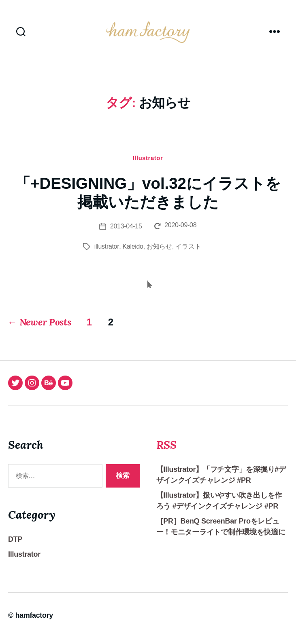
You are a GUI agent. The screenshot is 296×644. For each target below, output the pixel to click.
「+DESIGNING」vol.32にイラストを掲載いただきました (148, 197)
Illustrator (148, 162)
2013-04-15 (126, 230)
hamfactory (34, 621)
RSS (167, 450)
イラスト (188, 250)
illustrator (107, 250)
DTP (15, 545)
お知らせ (159, 250)
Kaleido (133, 250)
